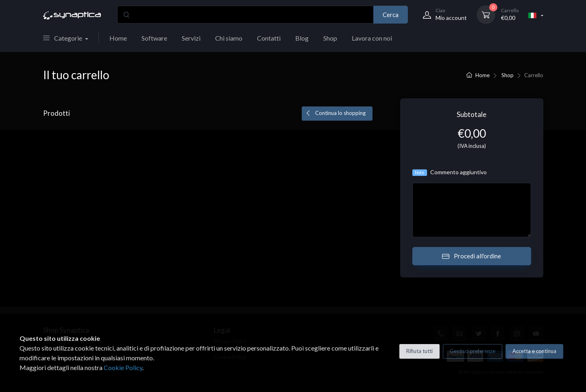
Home (118, 38)
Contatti (269, 38)
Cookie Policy (123, 367)
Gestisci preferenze (473, 351)
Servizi (191, 38)
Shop (330, 38)
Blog (302, 38)
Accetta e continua (534, 351)
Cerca (391, 15)
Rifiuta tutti (419, 351)
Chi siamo (229, 38)
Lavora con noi (372, 38)
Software (154, 38)
